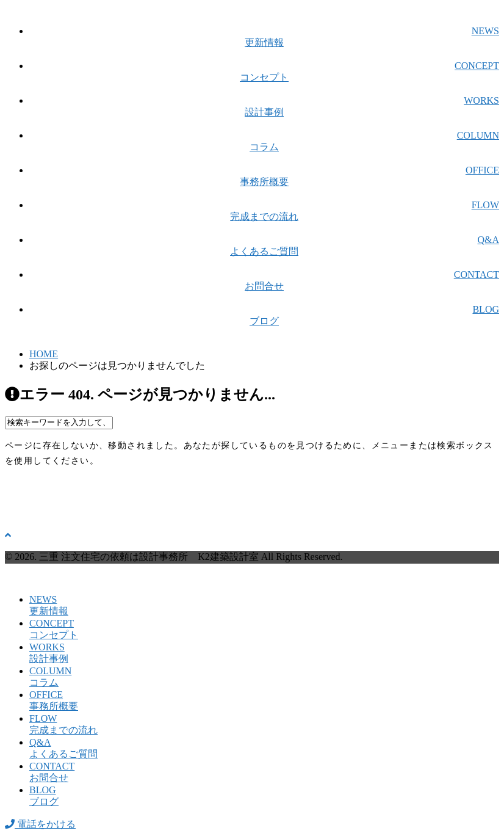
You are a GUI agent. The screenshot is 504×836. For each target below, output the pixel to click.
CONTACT (264, 281)
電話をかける (40, 824)
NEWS (264, 38)
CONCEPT (264, 72)
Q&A (264, 246)
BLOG (264, 316)
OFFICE (264, 177)
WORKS (264, 107)
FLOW (264, 212)
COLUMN (264, 142)
